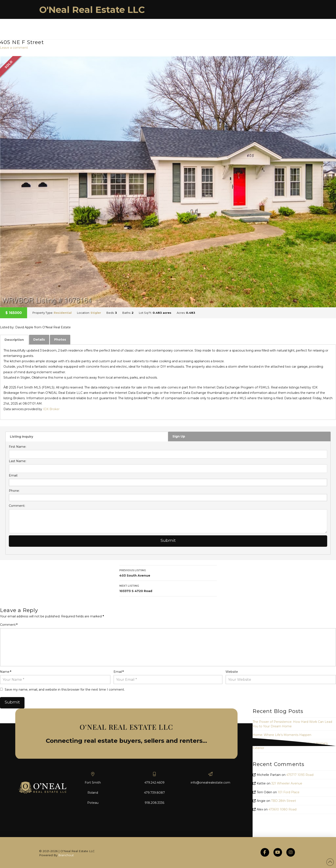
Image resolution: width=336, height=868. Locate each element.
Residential (63, 313)
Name (6, 672)
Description (14, 340)
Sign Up (179, 436)
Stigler (96, 313)
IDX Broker (51, 409)
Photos (60, 340)
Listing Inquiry (21, 437)
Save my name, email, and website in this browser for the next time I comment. (65, 690)
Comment (9, 625)
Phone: (14, 491)
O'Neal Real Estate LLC (92, 10)
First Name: (18, 447)
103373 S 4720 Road (168, 588)
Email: (13, 475)
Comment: (17, 506)
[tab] (14, 340)
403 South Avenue (168, 573)
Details (39, 340)
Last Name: (18, 461)
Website (232, 672)
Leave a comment (14, 48)
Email (119, 672)
